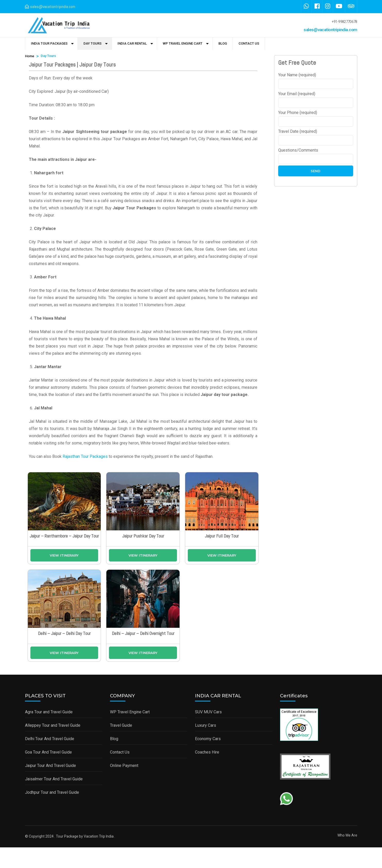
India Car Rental (132, 43)
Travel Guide (121, 725)
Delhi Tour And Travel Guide (50, 739)
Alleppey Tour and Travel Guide (53, 725)
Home (30, 56)
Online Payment (124, 766)
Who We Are (347, 835)
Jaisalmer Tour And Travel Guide (54, 779)
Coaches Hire (207, 752)
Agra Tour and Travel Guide (49, 712)
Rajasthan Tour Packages (85, 456)
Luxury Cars (206, 725)
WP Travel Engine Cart (183, 43)
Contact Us (249, 43)
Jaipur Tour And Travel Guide (50, 766)
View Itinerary (64, 555)
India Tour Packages (49, 43)
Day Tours (92, 43)
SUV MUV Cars (208, 712)
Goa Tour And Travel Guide (48, 752)
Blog (223, 43)
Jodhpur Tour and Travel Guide (52, 792)
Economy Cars (208, 739)
